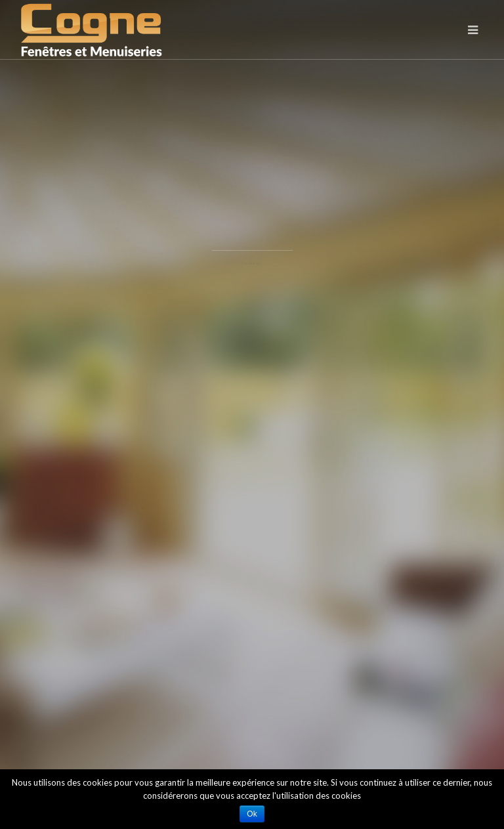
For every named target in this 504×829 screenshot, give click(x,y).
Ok (252, 814)
